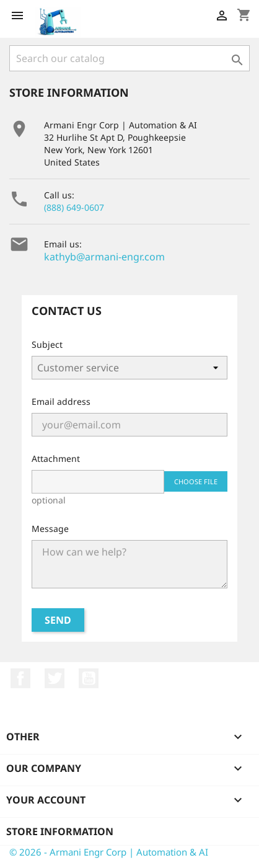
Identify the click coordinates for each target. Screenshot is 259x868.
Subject (47, 344)
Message (50, 529)
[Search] (129, 58)
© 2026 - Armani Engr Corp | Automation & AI (109, 852)
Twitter (55, 678)
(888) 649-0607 (74, 207)
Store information (60, 831)
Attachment (56, 458)
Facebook (20, 678)
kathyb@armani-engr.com (104, 257)
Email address (61, 401)
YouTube (89, 678)
